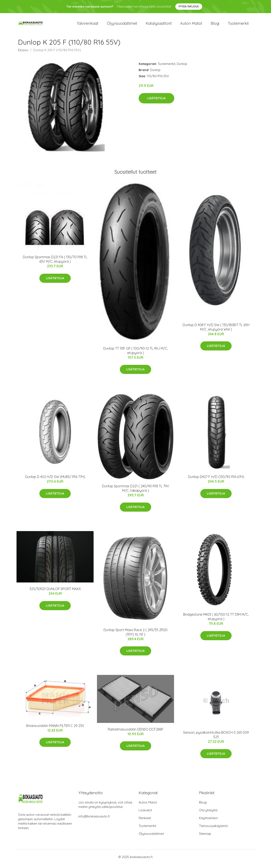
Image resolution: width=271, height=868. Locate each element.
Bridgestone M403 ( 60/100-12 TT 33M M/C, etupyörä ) (216, 620)
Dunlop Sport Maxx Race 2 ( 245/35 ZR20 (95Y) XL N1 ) (135, 636)
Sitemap (205, 837)
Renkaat (145, 822)
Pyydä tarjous (189, 6)
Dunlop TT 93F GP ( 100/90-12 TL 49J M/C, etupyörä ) (136, 354)
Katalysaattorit (159, 25)
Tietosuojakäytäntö (214, 830)
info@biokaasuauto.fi (94, 820)
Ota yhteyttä (208, 814)
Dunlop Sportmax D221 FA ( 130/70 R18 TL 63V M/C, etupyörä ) (55, 263)
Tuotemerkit (238, 25)
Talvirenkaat (88, 25)
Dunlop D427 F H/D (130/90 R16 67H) (216, 481)
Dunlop (182, 67)
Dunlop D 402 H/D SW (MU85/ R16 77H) (55, 481)
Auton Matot (148, 806)
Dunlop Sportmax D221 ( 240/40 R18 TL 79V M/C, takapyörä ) (136, 492)
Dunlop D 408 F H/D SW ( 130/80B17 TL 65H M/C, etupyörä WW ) (216, 331)
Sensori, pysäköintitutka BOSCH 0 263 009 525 (216, 738)
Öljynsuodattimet (122, 25)
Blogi (215, 25)
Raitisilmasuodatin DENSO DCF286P (135, 733)
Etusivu (23, 54)
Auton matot (191, 25)
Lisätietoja (156, 102)
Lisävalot (145, 814)
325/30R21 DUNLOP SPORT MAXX (55, 593)
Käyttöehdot (208, 822)
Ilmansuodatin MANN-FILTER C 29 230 (55, 729)
